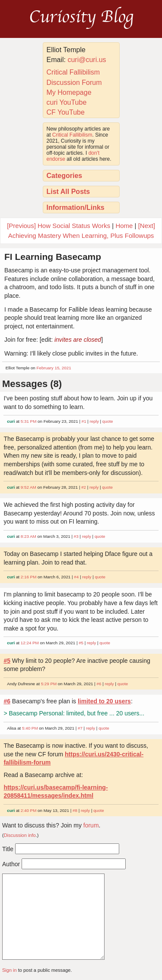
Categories (65, 176)
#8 (75, 810)
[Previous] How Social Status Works (59, 226)
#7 (80, 728)
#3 (76, 536)
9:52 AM (29, 487)
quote (108, 421)
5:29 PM (49, 684)
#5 (81, 643)
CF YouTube (66, 112)
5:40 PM (30, 728)
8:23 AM (29, 536)
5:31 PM (29, 421)
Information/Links (76, 208)
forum (91, 825)
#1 (84, 421)
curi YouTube (67, 102)
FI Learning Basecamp (53, 257)
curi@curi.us (87, 60)
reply (94, 421)
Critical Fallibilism (73, 72)
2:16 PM (29, 577)
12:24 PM (30, 643)
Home (124, 226)
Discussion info (20, 835)
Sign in (10, 970)
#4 (76, 577)
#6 (99, 684)
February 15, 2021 (54, 368)
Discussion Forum (74, 83)
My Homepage (69, 92)
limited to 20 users (104, 701)
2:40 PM (29, 810)
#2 (84, 487)
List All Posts (68, 192)
